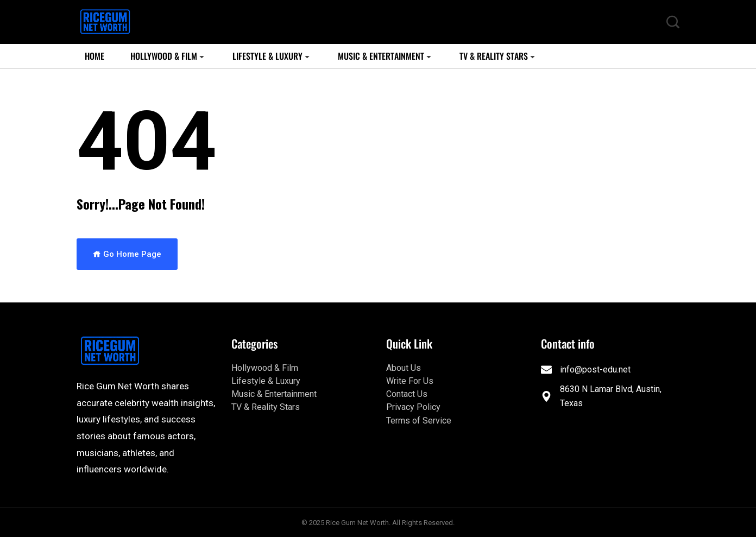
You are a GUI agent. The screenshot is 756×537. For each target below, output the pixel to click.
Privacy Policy (413, 407)
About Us (404, 368)
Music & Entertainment (381, 56)
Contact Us (407, 394)
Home (94, 56)
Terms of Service (419, 421)
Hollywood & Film (164, 56)
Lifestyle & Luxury (267, 56)
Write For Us (410, 381)
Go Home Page (127, 254)
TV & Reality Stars (494, 56)
